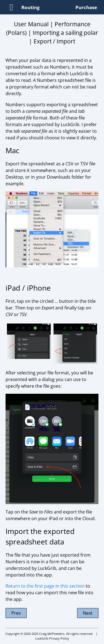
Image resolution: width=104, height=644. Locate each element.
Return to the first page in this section (45, 586)
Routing (31, 7)
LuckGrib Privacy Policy (52, 638)
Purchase (86, 7)
